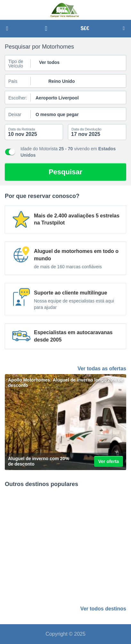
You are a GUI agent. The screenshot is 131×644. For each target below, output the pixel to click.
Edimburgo (33, 519)
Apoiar (46, 29)
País (13, 81)
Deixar (15, 114)
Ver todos (49, 62)
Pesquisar (7, 29)
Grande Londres (98, 519)
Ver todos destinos (103, 609)
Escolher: (18, 98)
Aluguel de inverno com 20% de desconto (39, 461)
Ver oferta (109, 461)
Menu (124, 29)
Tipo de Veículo (16, 63)
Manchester (33, 575)
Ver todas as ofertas (102, 369)
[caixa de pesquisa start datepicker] (34, 131)
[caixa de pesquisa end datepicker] (97, 131)
